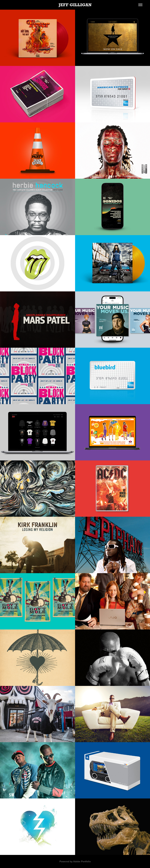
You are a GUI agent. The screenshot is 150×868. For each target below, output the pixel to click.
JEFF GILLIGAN (75, 5)
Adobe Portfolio (82, 861)
